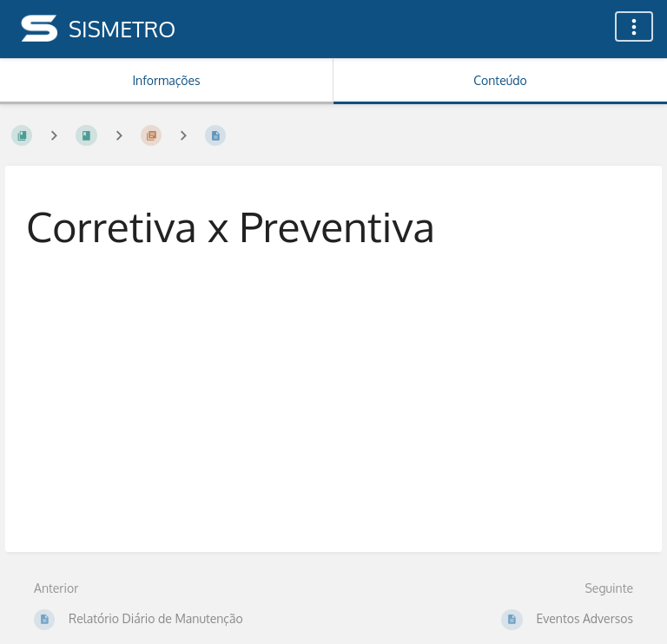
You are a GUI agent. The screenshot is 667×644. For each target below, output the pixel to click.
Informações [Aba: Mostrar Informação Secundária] (166, 80)
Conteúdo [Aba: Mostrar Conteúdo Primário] (500, 80)
